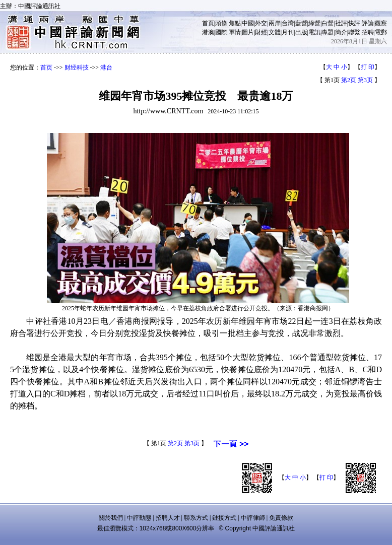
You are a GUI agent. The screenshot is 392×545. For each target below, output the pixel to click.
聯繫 (354, 32)
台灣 (288, 23)
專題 (328, 32)
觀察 (381, 23)
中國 (248, 23)
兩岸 (275, 23)
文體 (275, 32)
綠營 (314, 23)
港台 (106, 67)
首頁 (208, 23)
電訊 (314, 32)
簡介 (341, 32)
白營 (328, 23)
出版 (301, 32)
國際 (221, 32)
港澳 (208, 32)
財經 (261, 32)
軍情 (235, 32)
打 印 (368, 67)
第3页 (365, 80)
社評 (341, 23)
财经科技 (77, 67)
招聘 (368, 32)
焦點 (235, 23)
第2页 (349, 80)
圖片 (248, 32)
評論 (368, 23)
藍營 (301, 23)
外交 (261, 23)
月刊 (288, 32)
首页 (46, 67)
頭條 (221, 23)
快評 (354, 23)
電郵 (381, 32)
